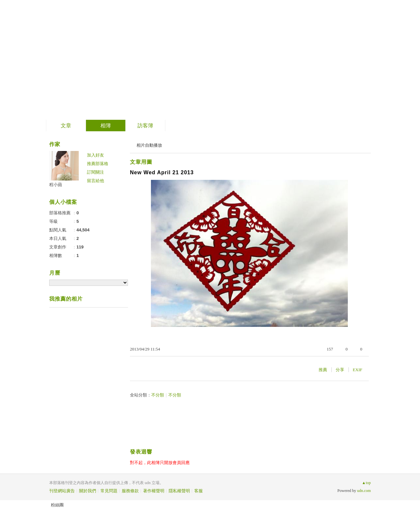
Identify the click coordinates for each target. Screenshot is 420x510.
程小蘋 (56, 185)
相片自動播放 (149, 145)
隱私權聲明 (179, 491)
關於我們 (88, 491)
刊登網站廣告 (62, 491)
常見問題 (109, 491)
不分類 (158, 395)
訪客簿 (145, 126)
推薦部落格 (98, 164)
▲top (366, 483)
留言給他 (95, 181)
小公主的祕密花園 (103, 58)
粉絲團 (57, 505)
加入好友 (95, 155)
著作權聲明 (154, 491)
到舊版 (167, 60)
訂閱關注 (95, 172)
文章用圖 (141, 162)
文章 (66, 126)
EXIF (357, 370)
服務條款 (130, 491)
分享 (340, 370)
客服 (199, 491)
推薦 (323, 370)
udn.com (364, 491)
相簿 (106, 126)
